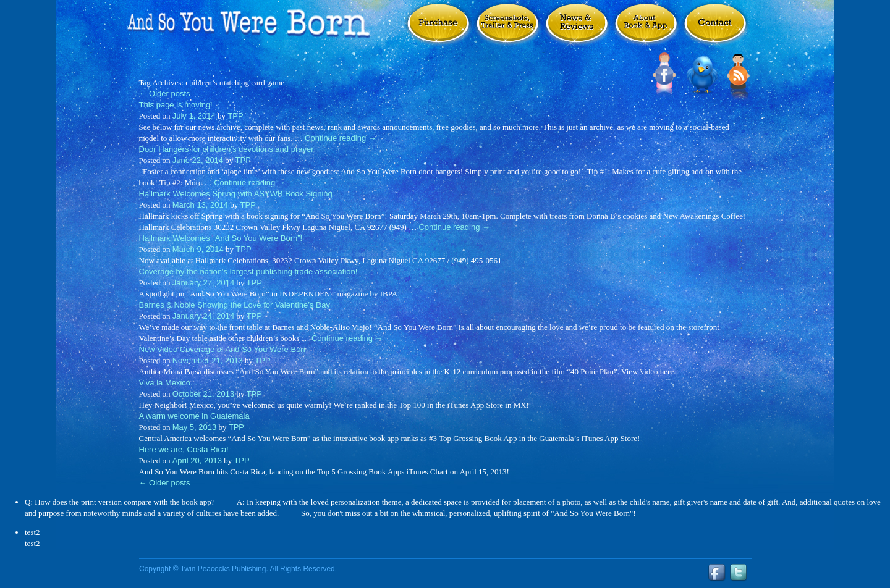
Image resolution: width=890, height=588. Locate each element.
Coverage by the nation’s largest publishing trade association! (248, 271)
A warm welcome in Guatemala (194, 416)
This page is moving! (176, 105)
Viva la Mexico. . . (171, 383)
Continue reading (341, 138)
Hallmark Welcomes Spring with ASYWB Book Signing (236, 194)
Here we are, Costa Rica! (184, 449)
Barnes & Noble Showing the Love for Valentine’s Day (235, 305)
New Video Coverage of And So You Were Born (223, 349)
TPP (235, 116)
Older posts (165, 94)
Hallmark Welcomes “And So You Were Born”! (221, 238)
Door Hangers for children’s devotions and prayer (227, 149)
